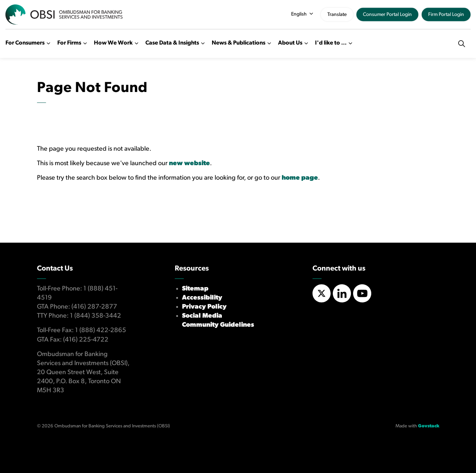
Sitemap (195, 289)
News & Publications (239, 43)
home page (300, 178)
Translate (337, 15)
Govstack (429, 426)
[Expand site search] (461, 43)
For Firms (69, 43)
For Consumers (25, 43)
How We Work (113, 43)
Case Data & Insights (172, 43)
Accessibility (202, 298)
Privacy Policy (204, 307)
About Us (290, 43)
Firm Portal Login (446, 15)
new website (189, 164)
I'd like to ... (331, 43)
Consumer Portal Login (387, 15)
